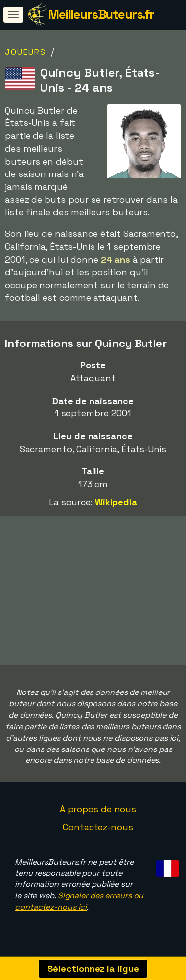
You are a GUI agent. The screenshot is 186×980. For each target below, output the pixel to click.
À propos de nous (98, 813)
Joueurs (25, 52)
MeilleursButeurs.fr (101, 14)
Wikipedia (116, 502)
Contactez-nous (98, 831)
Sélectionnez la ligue (93, 968)
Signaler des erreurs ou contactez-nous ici (79, 905)
